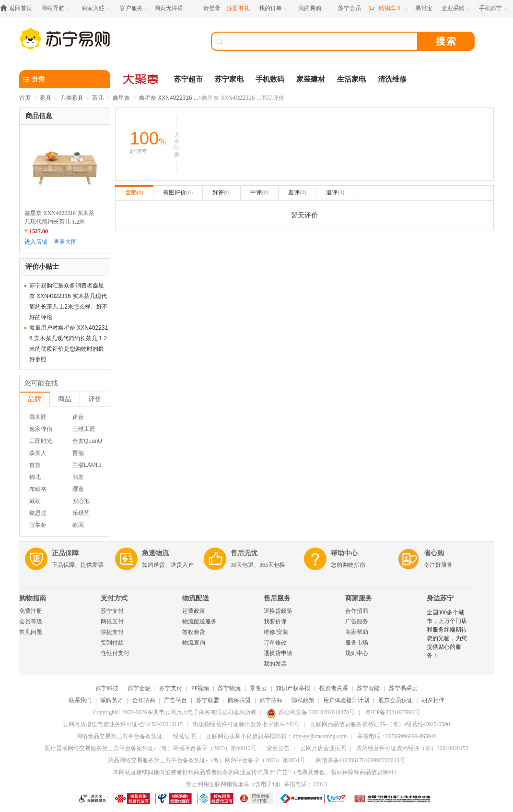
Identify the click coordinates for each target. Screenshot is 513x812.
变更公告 (278, 748)
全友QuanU (87, 441)
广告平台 (175, 700)
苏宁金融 (139, 688)
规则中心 (357, 653)
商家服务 (359, 598)
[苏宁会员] (350, 8)
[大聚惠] (141, 79)
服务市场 (357, 643)
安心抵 (81, 501)
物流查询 (194, 643)
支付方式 (114, 598)
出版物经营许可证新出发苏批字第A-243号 (246, 724)
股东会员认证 (396, 700)
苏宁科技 (107, 688)
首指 (35, 465)
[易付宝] (424, 8)
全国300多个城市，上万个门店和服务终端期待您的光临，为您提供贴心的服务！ (447, 634)
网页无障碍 (169, 8)
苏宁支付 (112, 611)
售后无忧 (244, 553)
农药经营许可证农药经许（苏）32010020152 (412, 748)
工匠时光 (41, 441)
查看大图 (65, 242)
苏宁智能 (368, 688)
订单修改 (275, 643)
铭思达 (38, 513)
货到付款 (112, 643)
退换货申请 (278, 653)
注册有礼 (238, 8)
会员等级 (31, 621)
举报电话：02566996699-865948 (397, 736)
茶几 (98, 98)
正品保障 (65, 553)
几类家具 (72, 98)
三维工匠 (84, 429)
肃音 (78, 417)
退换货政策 (278, 611)
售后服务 (277, 598)
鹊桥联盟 (239, 700)
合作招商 (357, 611)
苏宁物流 (229, 688)
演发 (78, 477)
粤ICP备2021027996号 (392, 712)
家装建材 (311, 79)
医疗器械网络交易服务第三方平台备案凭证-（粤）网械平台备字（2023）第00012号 (151, 748)
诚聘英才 (112, 700)
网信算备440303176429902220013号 (361, 760)
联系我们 (80, 700)
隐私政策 (303, 700)
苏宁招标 (271, 700)
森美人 (38, 453)
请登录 (212, 8)
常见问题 (31, 632)
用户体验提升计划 (346, 700)
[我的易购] (313, 8)
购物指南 (33, 598)
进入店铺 (36, 242)
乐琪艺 (81, 513)
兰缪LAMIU (87, 465)
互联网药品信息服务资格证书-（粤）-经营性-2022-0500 (380, 724)
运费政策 (194, 611)
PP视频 (200, 688)
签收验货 (194, 632)
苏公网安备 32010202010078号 (311, 712)
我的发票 (275, 664)
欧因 (78, 525)
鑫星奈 (121, 98)
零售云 (258, 688)
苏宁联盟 (208, 700)
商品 (65, 399)
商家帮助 (357, 632)
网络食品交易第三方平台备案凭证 (119, 736)
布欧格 (38, 489)
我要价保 (275, 621)
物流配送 (196, 598)
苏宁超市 (188, 79)
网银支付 (112, 621)
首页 (25, 98)
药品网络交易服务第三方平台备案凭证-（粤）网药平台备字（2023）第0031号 (207, 760)
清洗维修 (392, 79)
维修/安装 (276, 632)
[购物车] (388, 8)
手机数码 (270, 79)
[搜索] (321, 41)
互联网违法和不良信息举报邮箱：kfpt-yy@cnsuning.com (276, 736)
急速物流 (155, 553)
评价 (95, 399)
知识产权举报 (293, 688)
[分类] (65, 79)
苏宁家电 (229, 79)
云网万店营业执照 (323, 748)
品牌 (35, 399)
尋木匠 (38, 417)
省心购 (434, 553)
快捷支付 (112, 632)
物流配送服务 (199, 621)
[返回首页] (18, 8)
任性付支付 (115, 653)
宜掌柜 (38, 525)
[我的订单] (274, 8)
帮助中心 (344, 553)
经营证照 (185, 736)
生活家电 (351, 79)
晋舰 (78, 453)
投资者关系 (334, 688)
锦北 (35, 477)
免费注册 (31, 611)
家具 (46, 98)
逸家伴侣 (41, 429)
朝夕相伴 (433, 700)
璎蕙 (78, 489)
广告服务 (357, 621)
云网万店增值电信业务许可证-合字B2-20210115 (123, 724)
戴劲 (35, 501)
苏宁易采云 (403, 688)
